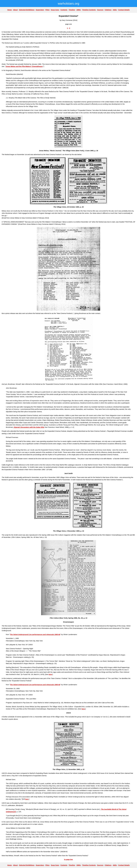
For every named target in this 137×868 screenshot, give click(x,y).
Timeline (72, 10)
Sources (100, 10)
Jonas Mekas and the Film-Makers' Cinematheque (24, 66)
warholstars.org (68, 3)
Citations (108, 10)
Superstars (40, 10)
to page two (68, 859)
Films (47, 10)
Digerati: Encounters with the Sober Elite (29, 427)
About (15, 10)
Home (10, 10)
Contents (64, 10)
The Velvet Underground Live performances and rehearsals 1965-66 (35, 634)
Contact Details (124, 10)
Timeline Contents (89, 10)
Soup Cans (55, 10)
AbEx (115, 10)
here (50, 674)
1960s (79, 10)
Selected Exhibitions (27, 10)
